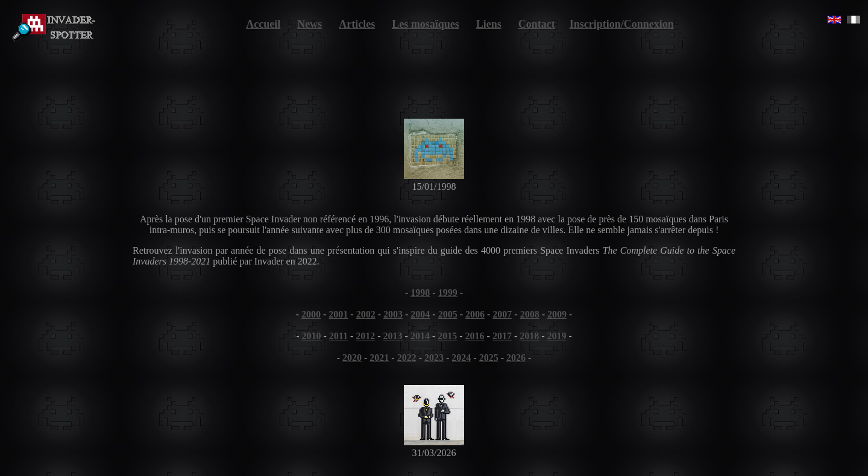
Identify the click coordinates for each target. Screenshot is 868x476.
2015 (447, 336)
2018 (529, 336)
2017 (502, 336)
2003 (393, 314)
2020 (352, 358)
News (310, 24)
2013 (393, 336)
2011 (338, 336)
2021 (379, 358)
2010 (311, 336)
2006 (475, 314)
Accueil (263, 24)
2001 (338, 314)
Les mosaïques (426, 24)
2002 (366, 314)
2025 (489, 358)
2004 (420, 314)
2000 (311, 314)
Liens (489, 24)
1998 (420, 293)
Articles (357, 24)
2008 (530, 314)
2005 (448, 314)
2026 (516, 358)
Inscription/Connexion (622, 24)
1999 (448, 293)
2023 (434, 358)
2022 (407, 358)
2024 (461, 358)
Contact (537, 24)
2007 (502, 314)
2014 (420, 336)
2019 (557, 336)
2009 (557, 314)
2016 (475, 336)
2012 (365, 336)
